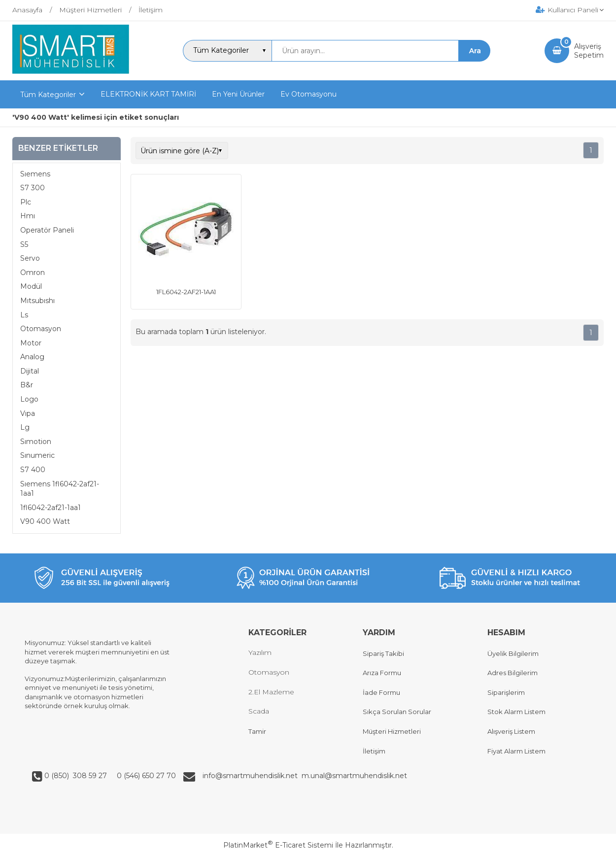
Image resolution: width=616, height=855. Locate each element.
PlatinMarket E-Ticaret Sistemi (278, 845)
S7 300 (33, 188)
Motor (31, 343)
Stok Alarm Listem (516, 712)
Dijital (30, 371)
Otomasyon (41, 329)
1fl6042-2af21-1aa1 (51, 508)
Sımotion (36, 442)
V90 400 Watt (45, 521)
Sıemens (35, 174)
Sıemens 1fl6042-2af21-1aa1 (60, 489)
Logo (29, 399)
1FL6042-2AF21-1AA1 (186, 292)
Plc (26, 202)
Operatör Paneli (47, 230)
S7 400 (33, 470)
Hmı (28, 216)
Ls (24, 315)
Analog (32, 357)
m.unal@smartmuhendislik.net (354, 776)
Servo (30, 258)
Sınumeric (37, 455)
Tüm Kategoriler (48, 95)
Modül (31, 286)
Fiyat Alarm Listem (516, 751)
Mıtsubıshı (37, 301)
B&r (27, 385)
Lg (25, 427)
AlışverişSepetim (589, 51)
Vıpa (28, 413)
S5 (24, 244)
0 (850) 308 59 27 (77, 776)
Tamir (257, 731)
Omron (33, 273)
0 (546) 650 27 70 (145, 776)
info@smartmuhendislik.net (252, 776)
